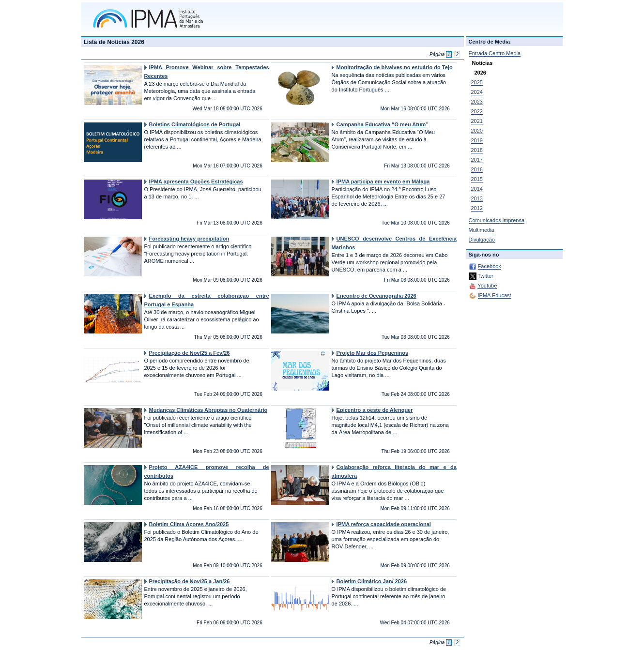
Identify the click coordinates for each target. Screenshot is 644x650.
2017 (477, 160)
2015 (477, 179)
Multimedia (482, 230)
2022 (477, 111)
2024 (477, 92)
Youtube (487, 286)
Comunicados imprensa (497, 220)
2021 (477, 121)
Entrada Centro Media (495, 53)
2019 (477, 140)
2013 (477, 198)
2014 (477, 189)
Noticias (483, 63)
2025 (477, 82)
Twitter (485, 276)
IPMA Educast (495, 295)
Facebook (490, 266)
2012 (477, 208)
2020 (477, 131)
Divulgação (482, 240)
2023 (477, 102)
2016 (477, 169)
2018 (477, 150)
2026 (480, 73)
